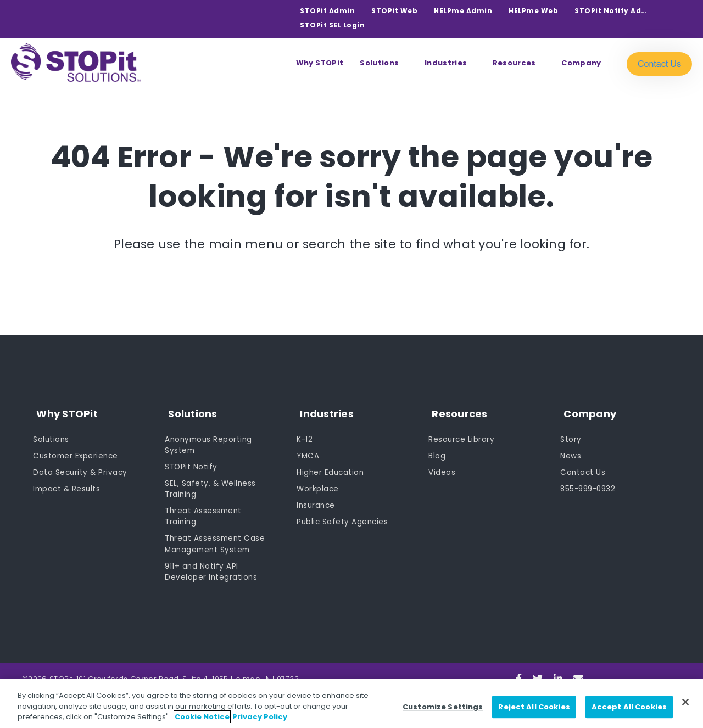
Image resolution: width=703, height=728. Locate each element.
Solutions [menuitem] (379, 63)
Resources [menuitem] (514, 63)
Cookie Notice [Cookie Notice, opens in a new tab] (202, 717)
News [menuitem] (571, 451)
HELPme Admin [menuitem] (463, 11)
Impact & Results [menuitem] (68, 485)
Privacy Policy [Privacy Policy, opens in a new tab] (260, 717)
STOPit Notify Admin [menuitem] (613, 11)
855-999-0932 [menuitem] (590, 485)
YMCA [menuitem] (308, 451)
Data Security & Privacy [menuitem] (81, 468)
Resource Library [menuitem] (462, 434)
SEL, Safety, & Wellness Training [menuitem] (211, 485)
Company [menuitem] (581, 63)
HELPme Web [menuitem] (533, 11)
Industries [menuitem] (446, 63)
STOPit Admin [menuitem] (327, 11)
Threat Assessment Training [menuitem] (205, 514)
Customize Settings (443, 707)
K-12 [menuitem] (305, 434)
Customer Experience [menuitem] (77, 451)
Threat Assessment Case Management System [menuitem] (216, 542)
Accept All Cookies (629, 707)
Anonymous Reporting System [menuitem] (210, 439)
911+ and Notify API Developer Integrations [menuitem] (211, 571)
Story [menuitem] (571, 434)
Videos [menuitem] (442, 468)
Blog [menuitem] (437, 451)
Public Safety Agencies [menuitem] (343, 519)
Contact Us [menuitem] (583, 468)
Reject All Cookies (534, 707)
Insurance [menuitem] (317, 502)
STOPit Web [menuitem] (394, 11)
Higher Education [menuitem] (331, 468)
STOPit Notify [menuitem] (192, 462)
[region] (351, 704)
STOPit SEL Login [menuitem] (332, 25)
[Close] (685, 702)
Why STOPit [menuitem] (320, 63)
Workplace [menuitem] (318, 485)
